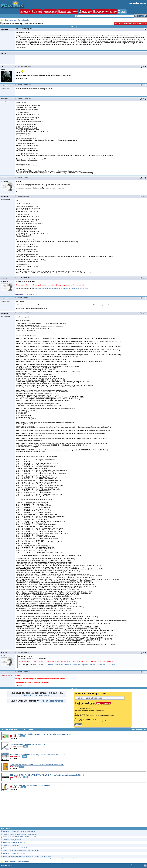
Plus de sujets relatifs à (74, 859)
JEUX (114, 12)
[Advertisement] (73, 811)
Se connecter (142, 3)
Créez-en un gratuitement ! (51, 701)
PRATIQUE (37, 12)
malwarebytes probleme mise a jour (15, 842)
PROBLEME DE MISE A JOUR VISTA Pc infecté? (19, 837)
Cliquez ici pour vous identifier (36, 695)
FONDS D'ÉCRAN (101, 12)
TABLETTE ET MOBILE (68, 12)
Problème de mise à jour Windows (14, 853)
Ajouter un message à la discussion (131, 23)
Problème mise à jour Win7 (12, 840)
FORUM (122, 12)
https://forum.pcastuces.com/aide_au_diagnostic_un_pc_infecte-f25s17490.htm (62, 288)
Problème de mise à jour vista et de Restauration (19, 831)
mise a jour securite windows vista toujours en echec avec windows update (28, 856)
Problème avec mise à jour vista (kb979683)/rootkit (20, 834)
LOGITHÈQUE (50, 12)
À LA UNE (25, 12)
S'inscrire (132, 3)
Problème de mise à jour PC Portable (15, 848)
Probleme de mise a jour (11, 845)
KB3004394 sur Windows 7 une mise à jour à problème (21, 851)
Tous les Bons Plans (139, 729)
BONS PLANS (86, 12)
